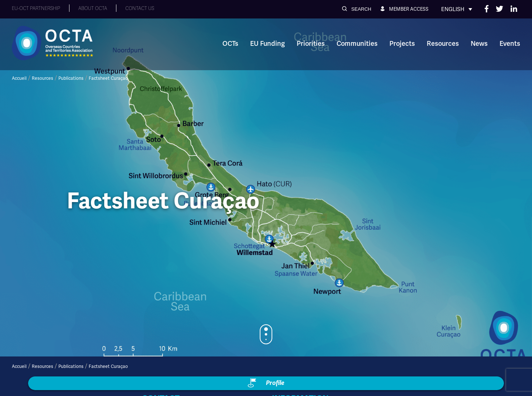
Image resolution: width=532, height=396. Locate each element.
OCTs (230, 44)
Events (510, 44)
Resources (443, 44)
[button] (357, 9)
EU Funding (267, 44)
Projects (402, 44)
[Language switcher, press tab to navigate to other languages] (457, 9)
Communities (357, 44)
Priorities (311, 44)
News (479, 44)
